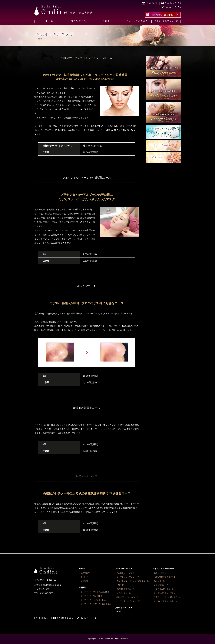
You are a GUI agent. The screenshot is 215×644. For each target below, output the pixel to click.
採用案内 (84, 581)
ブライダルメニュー (124, 608)
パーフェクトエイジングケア (128, 601)
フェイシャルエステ (124, 569)
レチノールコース (124, 593)
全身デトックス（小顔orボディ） (167, 597)
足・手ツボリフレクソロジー (166, 593)
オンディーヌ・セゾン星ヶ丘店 (93, 600)
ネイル (118, 612)
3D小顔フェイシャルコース (127, 597)
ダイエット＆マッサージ (163, 569)
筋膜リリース (159, 581)
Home (82, 569)
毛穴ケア (120, 585)
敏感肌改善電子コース (125, 589)
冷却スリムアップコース (164, 589)
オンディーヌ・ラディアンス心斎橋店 (96, 604)
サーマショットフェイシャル (128, 577)
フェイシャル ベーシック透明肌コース (133, 581)
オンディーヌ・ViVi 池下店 (91, 596)
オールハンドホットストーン (166, 601)
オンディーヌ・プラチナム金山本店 (95, 592)
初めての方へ (86, 573)
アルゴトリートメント (125, 573)
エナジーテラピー (161, 573)
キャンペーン (86, 577)
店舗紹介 (83, 587)
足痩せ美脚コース (161, 585)
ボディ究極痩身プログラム (165, 577)
